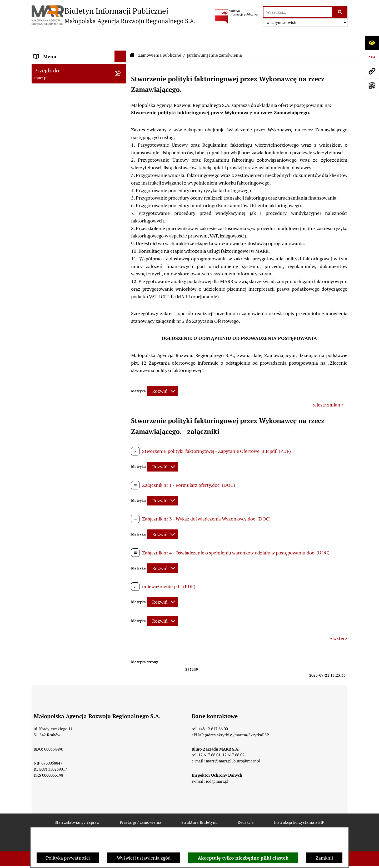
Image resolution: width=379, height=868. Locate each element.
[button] (122, 192)
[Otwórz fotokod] (372, 85)
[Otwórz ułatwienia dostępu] (372, 43)
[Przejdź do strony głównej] (114, 16)
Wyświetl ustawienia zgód (144, 858)
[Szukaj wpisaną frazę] (340, 12)
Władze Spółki (49, 108)
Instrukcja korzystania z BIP (63, 142)
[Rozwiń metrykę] (162, 375)
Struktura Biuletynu (200, 807)
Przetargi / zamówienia (141, 807)
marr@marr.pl (219, 745)
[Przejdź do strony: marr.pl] (372, 71)
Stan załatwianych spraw (77, 807)
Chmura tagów (243, 825)
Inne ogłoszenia (51, 257)
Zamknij (324, 858)
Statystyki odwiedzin (191, 825)
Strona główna (49, 58)
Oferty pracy (47, 175)
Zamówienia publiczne (58, 192)
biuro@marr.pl (247, 745)
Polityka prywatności (68, 858)
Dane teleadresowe (54, 125)
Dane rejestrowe (51, 74)
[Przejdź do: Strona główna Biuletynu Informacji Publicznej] (132, 39)
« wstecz (339, 623)
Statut (41, 91)
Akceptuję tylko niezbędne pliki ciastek (243, 858)
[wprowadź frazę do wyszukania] (298, 12)
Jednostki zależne (52, 274)
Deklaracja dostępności (131, 825)
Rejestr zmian (78, 825)
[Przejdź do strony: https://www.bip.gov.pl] (372, 57)
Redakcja (43, 159)
